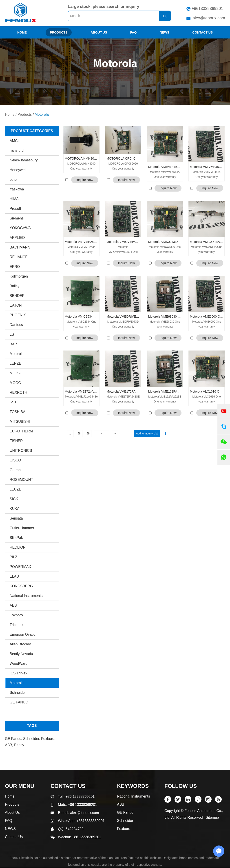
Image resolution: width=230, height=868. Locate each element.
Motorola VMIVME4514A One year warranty (165, 167)
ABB (13, 605)
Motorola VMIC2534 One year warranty (81, 316)
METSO (16, 373)
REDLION (18, 547)
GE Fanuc (125, 813)
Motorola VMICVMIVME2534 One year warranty (123, 242)
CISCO (15, 460)
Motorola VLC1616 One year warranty (207, 391)
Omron (15, 470)
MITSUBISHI (20, 422)
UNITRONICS (21, 451)
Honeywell (18, 170)
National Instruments (26, 596)
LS (12, 334)
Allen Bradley (20, 644)
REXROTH (18, 392)
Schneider (18, 693)
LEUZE (15, 489)
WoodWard (19, 663)
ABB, (10, 745)
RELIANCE (19, 257)
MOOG (15, 383)
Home (22, 32)
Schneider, (32, 739)
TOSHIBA (18, 412)
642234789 (75, 829)
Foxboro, (48, 739)
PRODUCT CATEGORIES (32, 131)
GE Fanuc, (14, 739)
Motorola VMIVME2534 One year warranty (81, 242)
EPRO (15, 267)
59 (88, 434)
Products (59, 32)
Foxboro (16, 615)
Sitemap (212, 817)
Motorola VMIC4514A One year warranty (207, 242)
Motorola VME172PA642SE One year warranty (123, 391)
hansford (17, 150)
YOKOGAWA (20, 228)
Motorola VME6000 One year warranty (207, 316)
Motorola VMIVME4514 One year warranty (207, 167)
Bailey (15, 286)
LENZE (15, 363)
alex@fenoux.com (209, 18)
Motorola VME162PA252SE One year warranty (165, 391)
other (14, 180)
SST (13, 402)
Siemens (17, 218)
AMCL (15, 141)
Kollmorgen (19, 276)
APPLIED (17, 238)
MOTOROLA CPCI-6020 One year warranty (123, 158)
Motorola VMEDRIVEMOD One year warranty (123, 316)
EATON (16, 305)
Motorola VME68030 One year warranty (165, 316)
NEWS (164, 32)
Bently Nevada (21, 654)
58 (79, 434)
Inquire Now (85, 180)
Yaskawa (17, 189)
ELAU (14, 576)
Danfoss (16, 325)
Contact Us (202, 32)
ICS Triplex (18, 673)
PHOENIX (18, 315)
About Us (99, 32)
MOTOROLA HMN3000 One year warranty (81, 158)
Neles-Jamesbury (24, 160)
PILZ (13, 557)
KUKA (15, 509)
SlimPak (16, 538)
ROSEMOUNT (21, 480)
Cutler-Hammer (22, 528)
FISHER (16, 441)
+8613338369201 (207, 9)
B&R (13, 344)
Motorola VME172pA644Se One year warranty (81, 391)
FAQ (134, 32)
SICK (14, 499)
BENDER (17, 296)
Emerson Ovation (24, 634)
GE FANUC (19, 702)
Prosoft (15, 209)
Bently (19, 745)
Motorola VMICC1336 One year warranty (165, 242)
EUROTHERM (21, 431)
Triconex (17, 625)
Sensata (16, 518)
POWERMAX (20, 567)
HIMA (14, 199)
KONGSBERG (21, 586)
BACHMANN (20, 247)
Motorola (42, 114)
